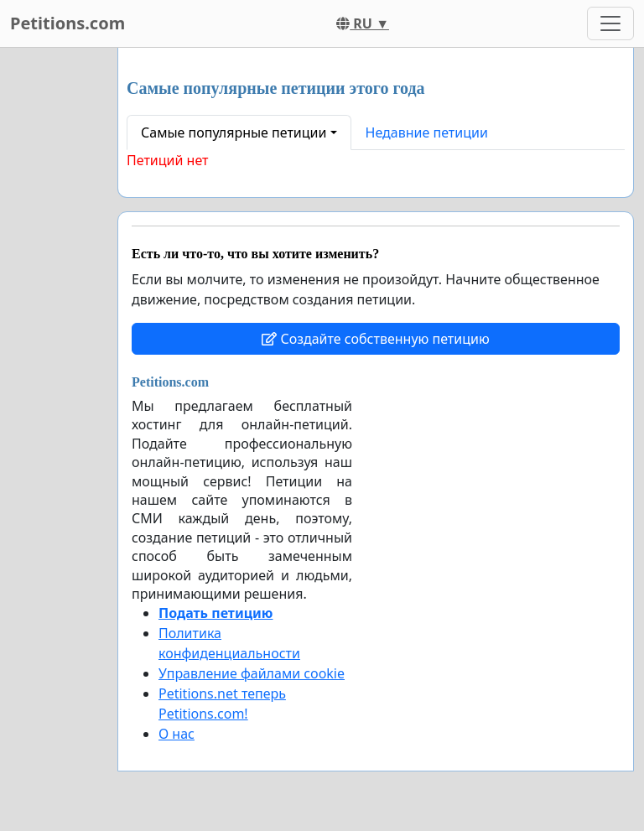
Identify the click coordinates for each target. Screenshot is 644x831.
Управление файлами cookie (252, 673)
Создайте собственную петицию (375, 339)
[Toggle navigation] (610, 23)
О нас (177, 734)
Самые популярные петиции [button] (234, 132)
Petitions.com (68, 23)
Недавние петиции (427, 132)
